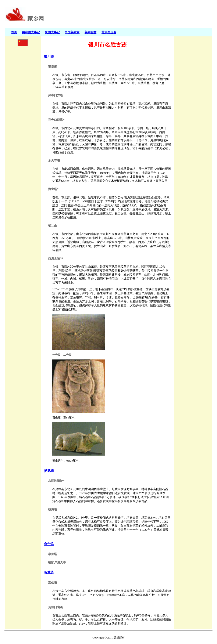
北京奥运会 (109, 32)
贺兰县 (49, 572)
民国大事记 (52, 32)
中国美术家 (72, 32)
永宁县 (49, 544)
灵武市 (49, 471)
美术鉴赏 (90, 32)
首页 (14, 32)
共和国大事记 (31, 32)
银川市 (49, 56)
